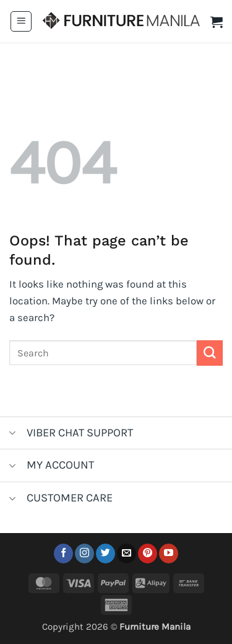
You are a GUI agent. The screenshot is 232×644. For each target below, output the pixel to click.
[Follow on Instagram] (84, 554)
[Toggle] (13, 434)
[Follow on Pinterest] (148, 554)
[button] (21, 22)
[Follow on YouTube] (169, 554)
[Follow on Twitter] (105, 554)
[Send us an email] (127, 554)
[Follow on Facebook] (63, 554)
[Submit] (210, 353)
